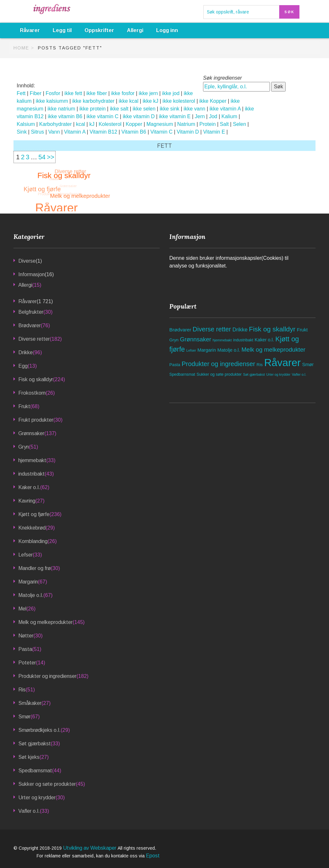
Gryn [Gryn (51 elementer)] (174, 340)
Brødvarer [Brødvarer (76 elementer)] (180, 330)
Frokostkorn (32, 393)
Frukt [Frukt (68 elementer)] (302, 330)
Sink (22, 132)
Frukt (24, 406)
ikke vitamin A (225, 109)
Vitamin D (188, 132)
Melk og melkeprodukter (45, 622)
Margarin (28, 582)
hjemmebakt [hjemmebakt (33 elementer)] (222, 340)
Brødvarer (30, 325)
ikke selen (144, 109)
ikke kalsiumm (52, 101)
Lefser (26, 555)
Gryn (24, 447)
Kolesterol (110, 124)
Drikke (26, 352)
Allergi (135, 30)
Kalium (229, 116)
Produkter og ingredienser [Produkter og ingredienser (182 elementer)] (218, 364)
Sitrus (37, 132)
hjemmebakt (32, 460)
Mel (22, 609)
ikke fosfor (123, 93)
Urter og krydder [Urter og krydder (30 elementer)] (278, 375)
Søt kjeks (29, 757)
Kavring (27, 501)
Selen (240, 124)
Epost (153, 856)
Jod (213, 116)
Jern (200, 116)
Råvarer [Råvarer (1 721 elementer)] (282, 363)
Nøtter (26, 636)
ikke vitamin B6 (65, 116)
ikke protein (93, 109)
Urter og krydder (37, 798)
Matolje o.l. (31, 595)
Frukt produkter (36, 420)
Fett (21, 93)
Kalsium (26, 124)
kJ (92, 124)
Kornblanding (33, 541)
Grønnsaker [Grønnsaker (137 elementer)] (196, 339)
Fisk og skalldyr (36, 379)
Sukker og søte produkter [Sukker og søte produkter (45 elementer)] (219, 374)
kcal (80, 124)
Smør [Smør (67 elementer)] (308, 364)
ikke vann (194, 109)
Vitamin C (161, 132)
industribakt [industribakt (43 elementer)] (243, 340)
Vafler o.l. (29, 811)
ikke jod (171, 93)
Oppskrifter (99, 30)
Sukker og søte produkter (47, 784)
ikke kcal (128, 101)
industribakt (31, 474)
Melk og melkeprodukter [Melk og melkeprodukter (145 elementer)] (273, 350)
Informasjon (31, 274)
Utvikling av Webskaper (90, 848)
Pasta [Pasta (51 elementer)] (175, 365)
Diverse (27, 261)
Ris (22, 690)
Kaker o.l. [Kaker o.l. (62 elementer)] (264, 340)
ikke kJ (151, 101)
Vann (54, 132)
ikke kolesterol (179, 101)
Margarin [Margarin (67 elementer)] (207, 350)
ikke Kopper (213, 101)
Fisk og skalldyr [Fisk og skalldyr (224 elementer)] (272, 329)
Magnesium (160, 124)
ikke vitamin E (175, 116)
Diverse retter (34, 339)
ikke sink (169, 109)
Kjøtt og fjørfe (34, 514)
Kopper (134, 124)
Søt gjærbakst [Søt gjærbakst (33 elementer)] (254, 374)
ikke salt (119, 109)
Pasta (25, 649)
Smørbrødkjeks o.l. (40, 730)
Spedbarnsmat (35, 771)
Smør (24, 717)
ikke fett (73, 93)
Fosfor (53, 93)
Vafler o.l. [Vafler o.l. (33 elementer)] (299, 374)
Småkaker (30, 703)
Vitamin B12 (103, 132)
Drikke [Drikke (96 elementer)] (240, 330)
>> (51, 157)
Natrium (186, 124)
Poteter (27, 663)
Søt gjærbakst (35, 744)
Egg (23, 366)
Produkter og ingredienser (47, 676)
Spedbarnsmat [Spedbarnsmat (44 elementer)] (182, 374)
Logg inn (167, 30)
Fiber (36, 93)
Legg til (62, 30)
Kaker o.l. (29, 487)
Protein (208, 124)
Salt (224, 124)
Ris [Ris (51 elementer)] (260, 365)
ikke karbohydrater (93, 101)
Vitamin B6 (134, 132)
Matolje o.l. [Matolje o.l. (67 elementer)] (229, 350)
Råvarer (30, 30)
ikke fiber (97, 93)
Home (21, 48)
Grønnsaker (31, 433)
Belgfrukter (31, 312)
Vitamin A (75, 132)
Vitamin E (214, 132)
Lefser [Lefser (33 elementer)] (191, 350)
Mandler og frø (35, 568)
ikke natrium (61, 109)
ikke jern (148, 93)
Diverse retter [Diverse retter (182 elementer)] (212, 329)
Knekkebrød (32, 528)
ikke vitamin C (102, 116)
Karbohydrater (55, 124)
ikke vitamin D (139, 116)
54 (42, 157)
